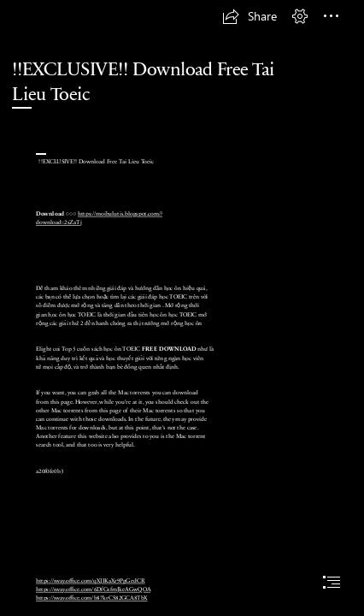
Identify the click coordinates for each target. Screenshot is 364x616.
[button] (250, 16)
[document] (182, 308)
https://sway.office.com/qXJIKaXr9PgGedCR (91, 581)
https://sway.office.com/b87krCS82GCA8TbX (92, 598)
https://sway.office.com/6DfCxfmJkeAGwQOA (93, 589)
